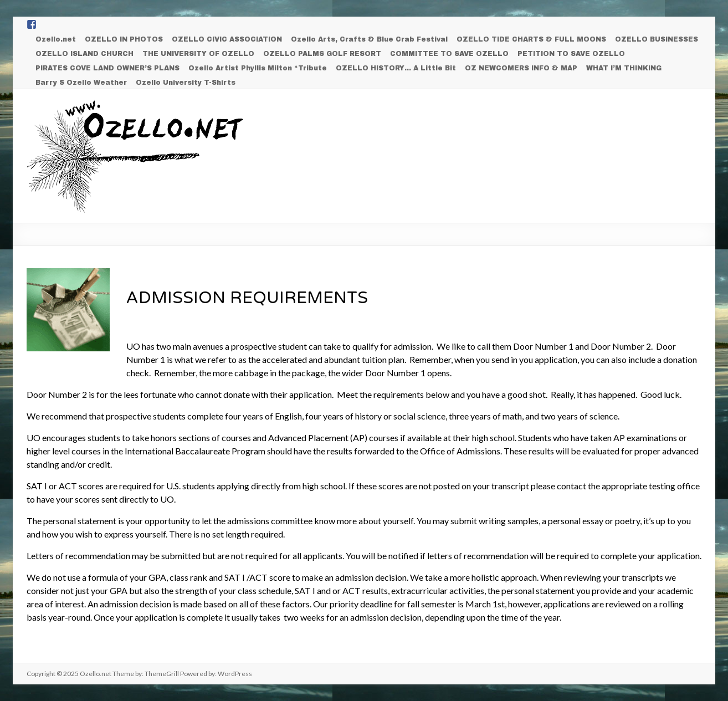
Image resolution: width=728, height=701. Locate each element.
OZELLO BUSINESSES (657, 39)
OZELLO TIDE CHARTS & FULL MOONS (531, 39)
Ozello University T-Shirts (186, 83)
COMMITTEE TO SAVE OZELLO (449, 54)
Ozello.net (56, 39)
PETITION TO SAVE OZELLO (571, 54)
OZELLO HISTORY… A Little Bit (396, 68)
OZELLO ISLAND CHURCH (84, 54)
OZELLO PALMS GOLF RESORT (322, 54)
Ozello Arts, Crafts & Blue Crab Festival (369, 39)
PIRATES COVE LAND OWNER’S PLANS (107, 68)
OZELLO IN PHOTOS (124, 39)
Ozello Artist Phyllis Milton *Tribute (258, 68)
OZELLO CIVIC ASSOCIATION (227, 39)
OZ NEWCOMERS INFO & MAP (521, 68)
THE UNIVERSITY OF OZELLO (198, 54)
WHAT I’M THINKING (624, 68)
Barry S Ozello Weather (81, 83)
